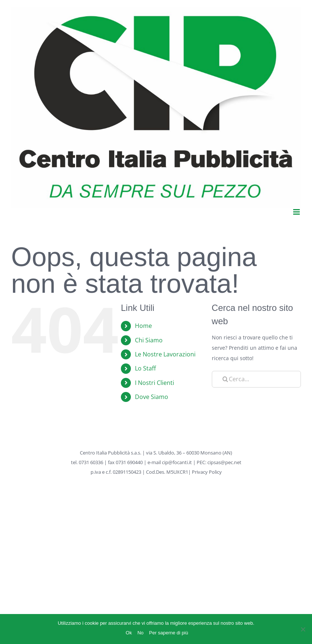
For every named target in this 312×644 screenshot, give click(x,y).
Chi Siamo (149, 340)
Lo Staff (145, 368)
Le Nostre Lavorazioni (165, 354)
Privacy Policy (207, 472)
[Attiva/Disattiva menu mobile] (297, 212)
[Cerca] (225, 379)
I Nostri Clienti (155, 383)
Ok (129, 633)
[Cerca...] (256, 379)
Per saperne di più (169, 633)
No (141, 633)
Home (143, 326)
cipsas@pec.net (224, 462)
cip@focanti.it (177, 462)
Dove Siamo (152, 397)
